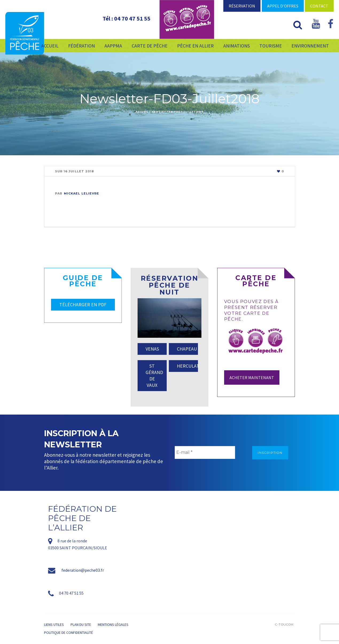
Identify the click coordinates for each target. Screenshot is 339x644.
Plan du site (81, 625)
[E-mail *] (205, 452)
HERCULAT (187, 366)
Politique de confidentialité (69, 633)
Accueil (142, 112)
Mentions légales (113, 625)
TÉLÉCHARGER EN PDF (83, 305)
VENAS (152, 349)
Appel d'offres (283, 6)
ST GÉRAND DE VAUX (154, 375)
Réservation (242, 6)
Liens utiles (54, 625)
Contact (319, 6)
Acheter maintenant (252, 377)
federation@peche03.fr (83, 570)
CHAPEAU (187, 349)
